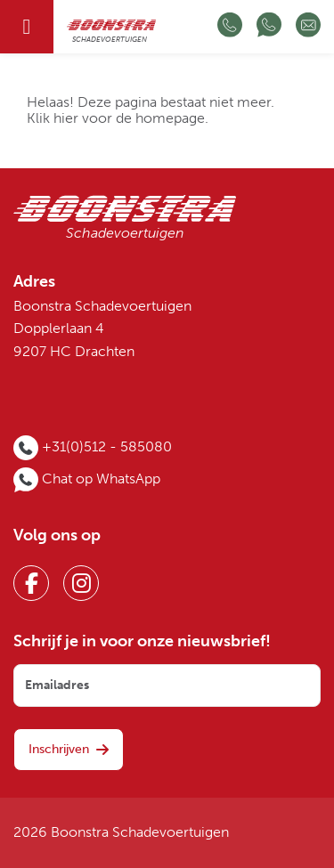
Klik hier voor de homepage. (118, 118)
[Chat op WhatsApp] (269, 27)
